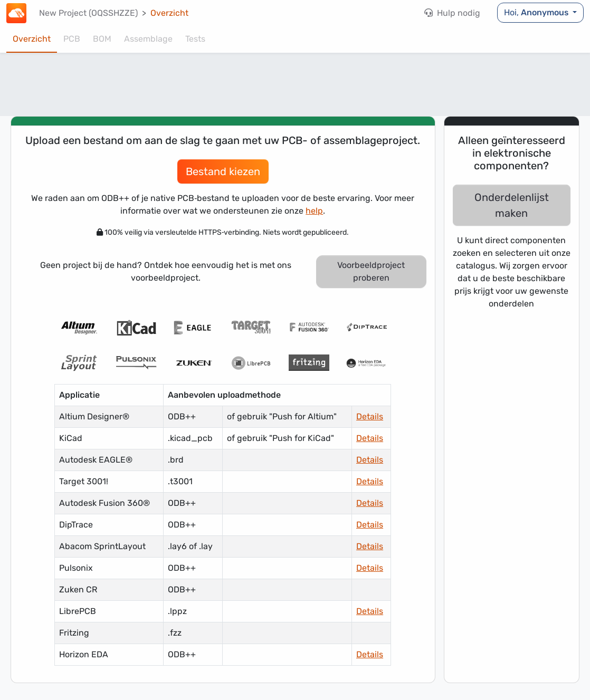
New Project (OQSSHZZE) (88, 13)
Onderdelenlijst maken (512, 205)
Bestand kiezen (223, 171)
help (314, 211)
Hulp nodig (452, 13)
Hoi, (537, 12)
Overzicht (169, 13)
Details (370, 416)
